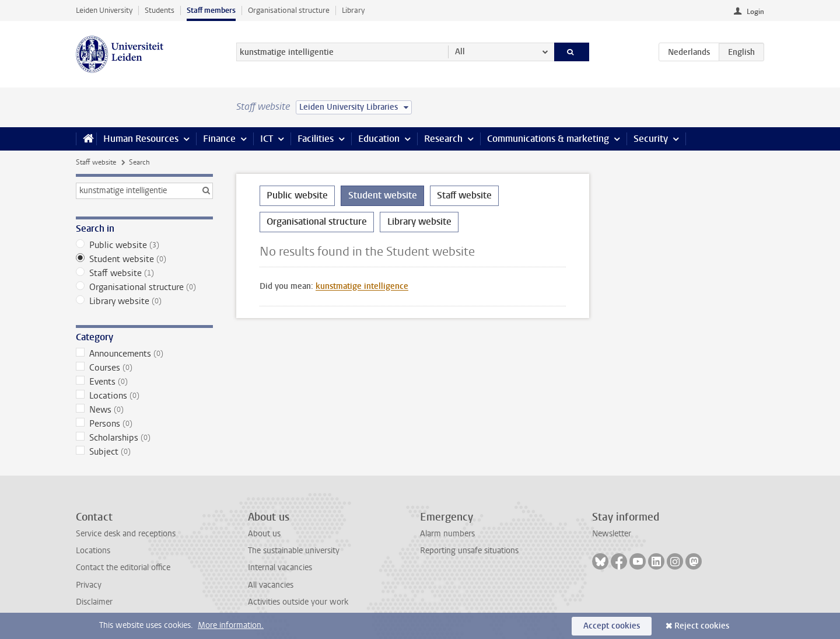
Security (651, 139)
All (460, 52)
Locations (144, 396)
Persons (144, 424)
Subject (144, 452)
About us (264, 534)
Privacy (89, 585)
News (144, 410)
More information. (231, 625)
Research (443, 139)
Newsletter (612, 534)
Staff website (96, 162)
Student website (144, 259)
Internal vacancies (280, 568)
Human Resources (141, 139)
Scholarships (144, 438)
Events (144, 382)
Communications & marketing (548, 139)
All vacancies (271, 585)
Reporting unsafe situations (469, 551)
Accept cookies (612, 626)
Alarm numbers (447, 534)
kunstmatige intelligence (362, 286)
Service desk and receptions (126, 534)
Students (160, 10)
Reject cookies (702, 626)
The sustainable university (294, 551)
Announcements (144, 354)
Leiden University (104, 10)
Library (353, 10)
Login (755, 12)
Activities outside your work (298, 602)
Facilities (316, 139)
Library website (144, 301)
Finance (219, 139)
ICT (267, 139)
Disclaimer (94, 602)
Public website (144, 245)
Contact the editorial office (123, 568)
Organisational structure (289, 10)
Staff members (211, 10)
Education (379, 139)
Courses (144, 368)
